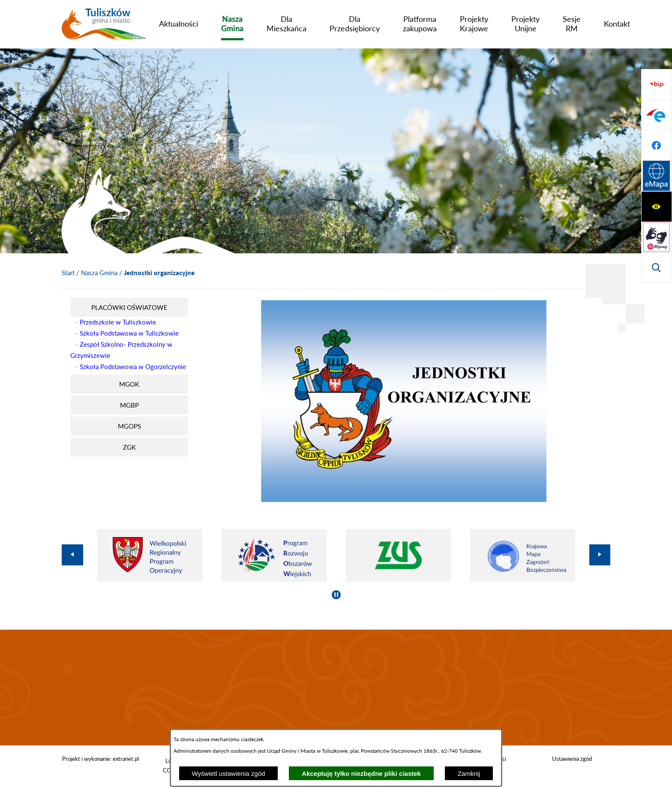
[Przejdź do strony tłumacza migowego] (657, 115)
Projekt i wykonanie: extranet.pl (100, 759)
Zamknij (469, 773)
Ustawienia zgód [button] (572, 759)
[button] (404, 499)
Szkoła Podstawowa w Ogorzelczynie (133, 366)
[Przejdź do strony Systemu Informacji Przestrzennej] (657, 267)
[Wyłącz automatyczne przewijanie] (336, 595)
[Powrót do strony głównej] (68, 273)
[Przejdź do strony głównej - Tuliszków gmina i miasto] (104, 27)
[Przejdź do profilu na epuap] (657, 207)
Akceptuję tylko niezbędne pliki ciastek (361, 773)
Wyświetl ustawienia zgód (229, 773)
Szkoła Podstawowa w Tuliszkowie (129, 333)
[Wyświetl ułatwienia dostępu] (657, 84)
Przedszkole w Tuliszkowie (118, 322)
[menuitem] (178, 24)
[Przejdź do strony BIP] (657, 176)
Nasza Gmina (99, 273)
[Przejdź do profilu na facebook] (657, 237)
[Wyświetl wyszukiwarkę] (657, 145)
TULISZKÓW (336, 688)
